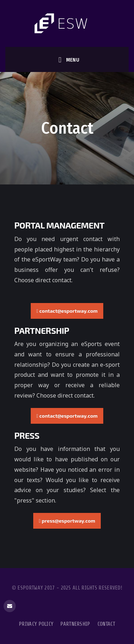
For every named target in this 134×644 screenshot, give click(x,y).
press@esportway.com (67, 521)
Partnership (75, 624)
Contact (106, 624)
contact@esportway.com (67, 311)
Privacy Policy (36, 624)
